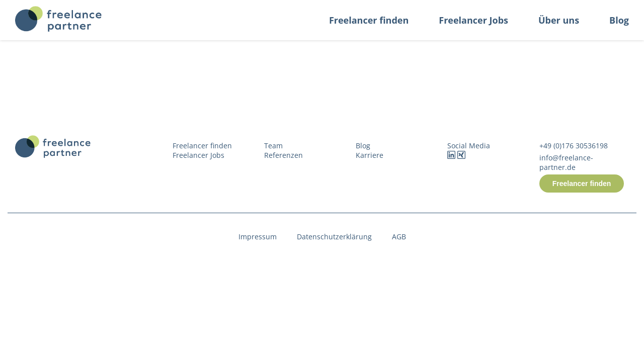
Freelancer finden (369, 20)
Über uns (559, 20)
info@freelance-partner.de (566, 162)
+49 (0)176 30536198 (574, 146)
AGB (399, 237)
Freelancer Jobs (473, 20)
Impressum (258, 237)
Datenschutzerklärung (334, 237)
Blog (619, 20)
